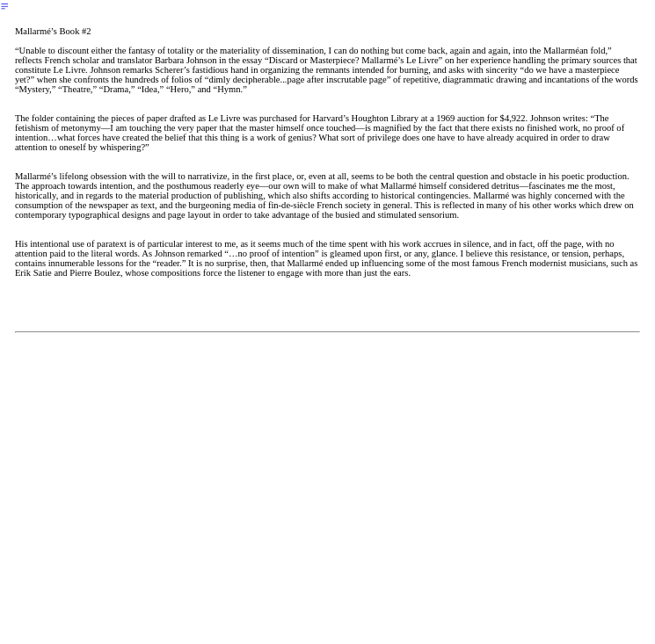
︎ (5, 7)
